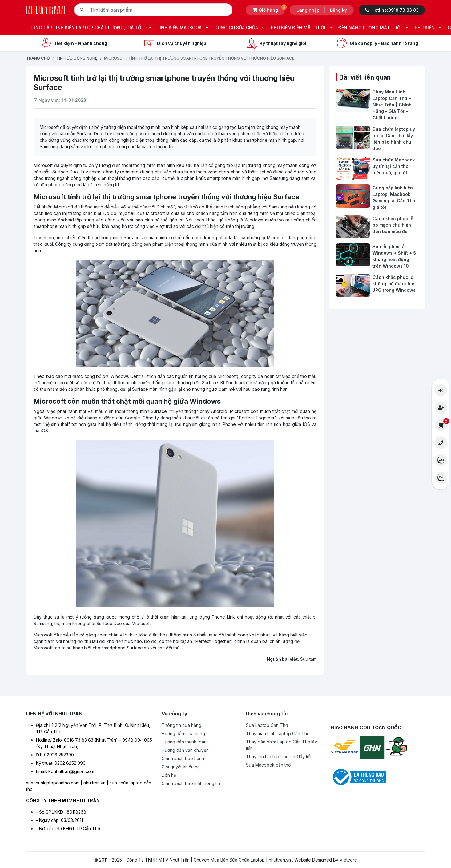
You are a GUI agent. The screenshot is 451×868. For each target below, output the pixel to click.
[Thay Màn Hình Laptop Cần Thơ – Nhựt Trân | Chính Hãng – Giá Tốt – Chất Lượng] (377, 105)
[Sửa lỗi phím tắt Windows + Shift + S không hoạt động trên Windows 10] (377, 256)
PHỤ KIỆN (428, 28)
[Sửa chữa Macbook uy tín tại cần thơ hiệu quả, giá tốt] (377, 168)
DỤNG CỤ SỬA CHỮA (240, 28)
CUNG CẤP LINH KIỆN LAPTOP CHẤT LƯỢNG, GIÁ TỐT (90, 28)
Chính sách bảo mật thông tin (191, 783)
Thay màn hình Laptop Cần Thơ (278, 733)
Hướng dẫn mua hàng (183, 733)
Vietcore (348, 860)
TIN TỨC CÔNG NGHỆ (77, 58)
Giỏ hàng (269, 9)
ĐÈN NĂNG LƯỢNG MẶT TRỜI (373, 28)
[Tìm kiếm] (82, 10)
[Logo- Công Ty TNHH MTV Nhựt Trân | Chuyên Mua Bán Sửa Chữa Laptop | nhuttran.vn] (46, 9)
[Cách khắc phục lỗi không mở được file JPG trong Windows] (377, 285)
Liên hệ (169, 775)
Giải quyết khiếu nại (181, 767)
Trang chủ (38, 58)
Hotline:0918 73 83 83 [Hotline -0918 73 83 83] (392, 10)
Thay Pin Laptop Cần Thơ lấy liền (279, 757)
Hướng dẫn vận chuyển (185, 750)
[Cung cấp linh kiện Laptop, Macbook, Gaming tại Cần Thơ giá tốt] (377, 197)
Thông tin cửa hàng (181, 725)
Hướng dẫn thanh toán (184, 742)
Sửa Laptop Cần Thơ (267, 725)
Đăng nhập (308, 10)
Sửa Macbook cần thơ (268, 765)
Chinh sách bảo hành (183, 758)
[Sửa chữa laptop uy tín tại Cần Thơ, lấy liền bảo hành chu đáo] (377, 139)
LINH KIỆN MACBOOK (183, 28)
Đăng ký (338, 10)
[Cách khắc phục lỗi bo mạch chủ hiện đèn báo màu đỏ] (377, 227)
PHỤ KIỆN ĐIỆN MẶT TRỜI (302, 28)
